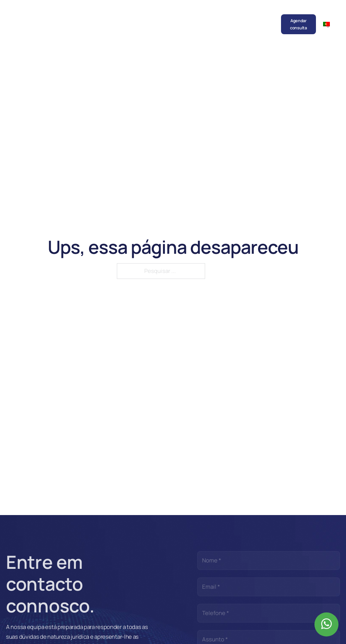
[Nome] (269, 561)
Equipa (115, 17)
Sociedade (92, 17)
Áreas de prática (134, 24)
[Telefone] (269, 613)
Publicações (180, 17)
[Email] (269, 587)
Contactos (264, 17)
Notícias (154, 17)
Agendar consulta (298, 24)
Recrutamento (234, 17)
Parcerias (206, 17)
